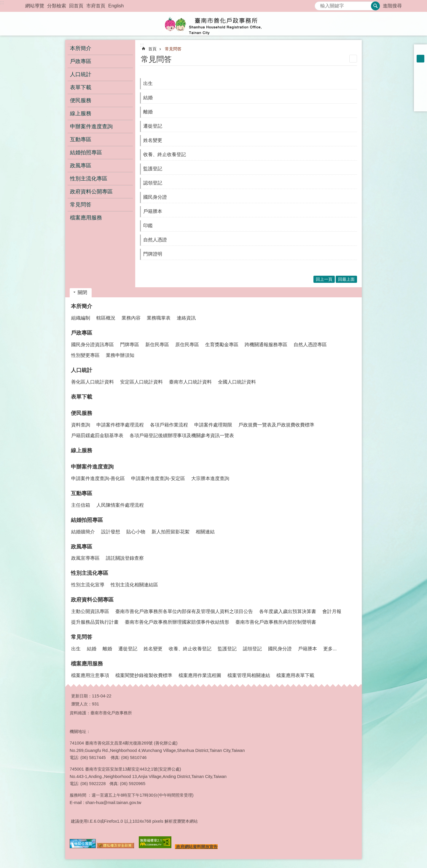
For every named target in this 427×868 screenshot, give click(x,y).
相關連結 (205, 532)
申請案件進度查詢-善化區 (98, 478)
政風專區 (82, 547)
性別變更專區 (85, 355)
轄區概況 (106, 318)
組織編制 (81, 318)
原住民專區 (187, 345)
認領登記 (153, 183)
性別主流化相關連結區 (134, 585)
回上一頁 (324, 279)
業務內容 (131, 318)
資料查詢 (81, 425)
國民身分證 (155, 197)
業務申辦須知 (120, 355)
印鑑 (148, 226)
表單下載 (81, 87)
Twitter (420, 89)
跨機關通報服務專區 (266, 345)
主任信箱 (81, 505)
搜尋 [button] (375, 6)
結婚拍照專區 (87, 520)
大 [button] (420, 66)
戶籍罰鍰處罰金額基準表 (97, 435)
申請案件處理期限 (213, 425)
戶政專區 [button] (81, 61)
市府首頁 (96, 6)
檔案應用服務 (87, 664)
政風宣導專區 (85, 558)
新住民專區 (157, 345)
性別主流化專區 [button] (89, 179)
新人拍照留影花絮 (171, 532)
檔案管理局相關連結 (249, 675)
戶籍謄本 (153, 211)
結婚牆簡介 (83, 532)
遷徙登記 (153, 126)
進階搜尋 (392, 6)
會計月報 (332, 611)
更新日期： (82, 696)
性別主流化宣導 (88, 585)
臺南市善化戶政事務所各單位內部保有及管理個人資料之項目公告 (184, 611)
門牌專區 (130, 345)
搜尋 (319, 4)
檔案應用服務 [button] (86, 218)
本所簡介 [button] (81, 48)
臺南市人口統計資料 (190, 382)
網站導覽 (35, 6)
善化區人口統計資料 (93, 382)
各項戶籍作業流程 (169, 425)
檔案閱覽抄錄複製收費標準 (144, 675)
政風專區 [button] (81, 166)
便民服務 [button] (81, 100)
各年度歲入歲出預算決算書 (288, 611)
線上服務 (81, 113)
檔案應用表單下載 (295, 675)
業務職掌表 (159, 318)
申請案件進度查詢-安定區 (158, 478)
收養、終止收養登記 (165, 154)
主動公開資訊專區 (90, 611)
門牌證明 (153, 254)
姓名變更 (153, 140)
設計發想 (111, 532)
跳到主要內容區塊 (3, 3)
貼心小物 (136, 532)
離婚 (148, 112)
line (420, 97)
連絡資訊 (186, 318)
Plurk (420, 82)
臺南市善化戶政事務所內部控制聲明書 (276, 622)
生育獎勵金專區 (222, 345)
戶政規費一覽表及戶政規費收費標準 (276, 425)
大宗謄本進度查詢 (210, 478)
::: (2, 3)
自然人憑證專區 (310, 345)
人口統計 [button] (81, 74)
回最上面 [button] (346, 279)
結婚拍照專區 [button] (86, 153)
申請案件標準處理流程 (120, 425)
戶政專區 (82, 333)
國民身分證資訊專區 (93, 345)
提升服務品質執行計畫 (95, 622)
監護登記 (153, 169)
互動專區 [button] (81, 139)
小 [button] (420, 51)
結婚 (148, 98)
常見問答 (173, 49)
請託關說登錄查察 (125, 558)
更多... (330, 649)
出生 (148, 83)
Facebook (420, 74)
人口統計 (82, 370)
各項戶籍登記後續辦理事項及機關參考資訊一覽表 (182, 435)
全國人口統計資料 (237, 382)
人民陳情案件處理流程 (120, 505)
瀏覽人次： (82, 704)
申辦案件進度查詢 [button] (91, 126)
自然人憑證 (155, 240)
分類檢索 (57, 6)
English (116, 6)
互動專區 (82, 493)
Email (420, 105)
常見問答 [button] (81, 205)
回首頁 (76, 6)
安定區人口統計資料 (141, 382)
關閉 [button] (82, 292)
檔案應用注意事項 (90, 675)
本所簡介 (82, 306)
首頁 (152, 49)
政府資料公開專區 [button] (91, 192)
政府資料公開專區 (92, 600)
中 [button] (420, 59)
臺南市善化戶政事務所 (213, 24)
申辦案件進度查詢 (92, 467)
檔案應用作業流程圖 (200, 675)
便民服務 (82, 413)
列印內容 (353, 59)
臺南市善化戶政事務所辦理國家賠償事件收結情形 (177, 622)
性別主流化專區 (90, 573)
